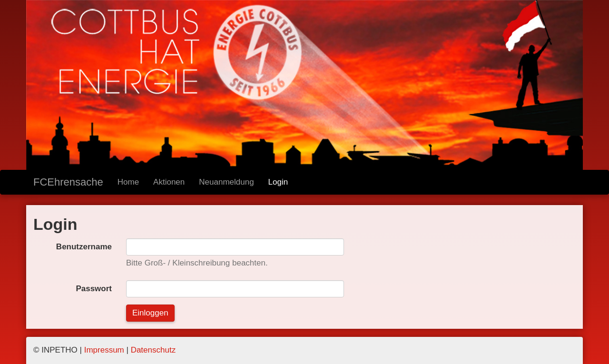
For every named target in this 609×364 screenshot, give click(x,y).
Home (128, 182)
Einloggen (150, 313)
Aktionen (169, 182)
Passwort (94, 289)
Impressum (104, 350)
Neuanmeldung (226, 182)
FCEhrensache (68, 182)
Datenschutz (153, 350)
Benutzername (84, 247)
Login (278, 182)
